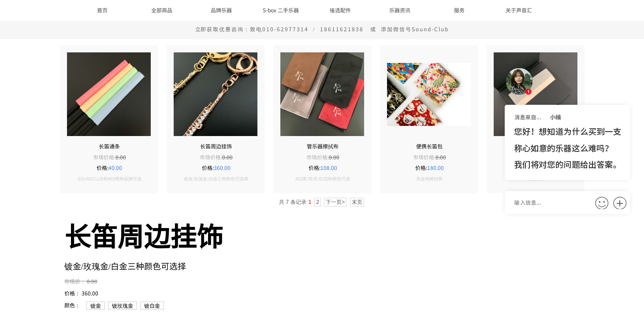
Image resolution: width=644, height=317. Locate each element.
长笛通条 (109, 146)
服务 (459, 10)
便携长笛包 (429, 146)
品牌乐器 (221, 10)
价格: (102, 168)
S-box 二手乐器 (281, 10)
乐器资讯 (400, 10)
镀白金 (152, 305)
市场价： (76, 281)
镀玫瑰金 (123, 305)
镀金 (96, 305)
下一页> (335, 202)
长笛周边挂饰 (216, 146)
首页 (102, 10)
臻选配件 (340, 10)
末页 (357, 202)
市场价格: (104, 157)
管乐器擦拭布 (323, 146)
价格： (73, 293)
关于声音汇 (519, 10)
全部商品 (162, 10)
